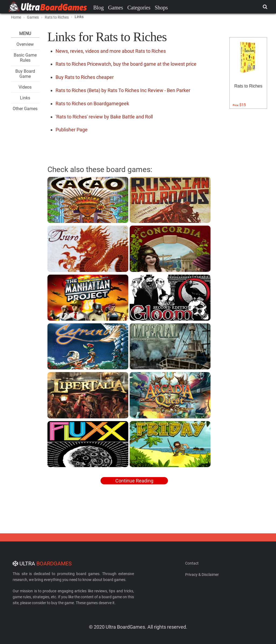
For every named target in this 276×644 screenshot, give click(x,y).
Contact (192, 563)
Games (116, 8)
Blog (99, 8)
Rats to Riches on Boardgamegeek (92, 104)
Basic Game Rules (25, 58)
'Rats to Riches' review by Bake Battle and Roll (104, 117)
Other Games (25, 109)
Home (16, 17)
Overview (25, 44)
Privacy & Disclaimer (202, 575)
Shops (161, 8)
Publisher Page (72, 130)
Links (25, 98)
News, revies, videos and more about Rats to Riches (111, 51)
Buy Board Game (25, 74)
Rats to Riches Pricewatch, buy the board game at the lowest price (126, 64)
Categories (139, 8)
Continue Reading (134, 481)
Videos (25, 87)
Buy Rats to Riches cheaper (85, 77)
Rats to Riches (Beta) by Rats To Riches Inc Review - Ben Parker (123, 90)
